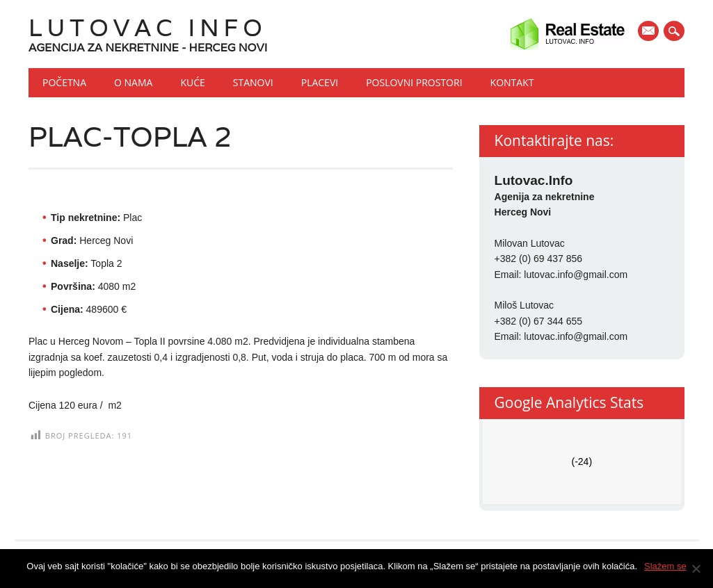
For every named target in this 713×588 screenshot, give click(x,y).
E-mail (650, 32)
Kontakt (512, 82)
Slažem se (665, 566)
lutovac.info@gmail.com (576, 275)
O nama (133, 82)
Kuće (192, 82)
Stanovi (253, 82)
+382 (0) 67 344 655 (539, 321)
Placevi (320, 82)
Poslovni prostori (414, 82)
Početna (64, 82)
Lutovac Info (148, 27)
